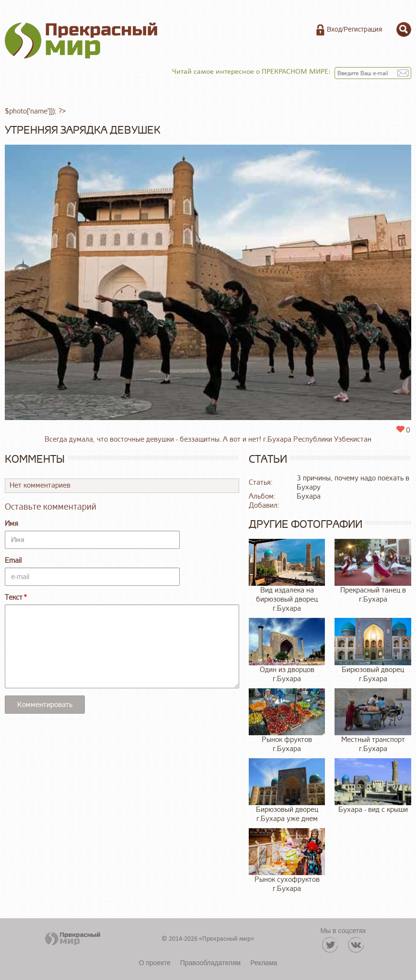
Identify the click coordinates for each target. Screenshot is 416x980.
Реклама (264, 963)
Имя (12, 524)
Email (13, 561)
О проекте (155, 963)
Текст (14, 598)
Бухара (309, 496)
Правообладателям (210, 963)
